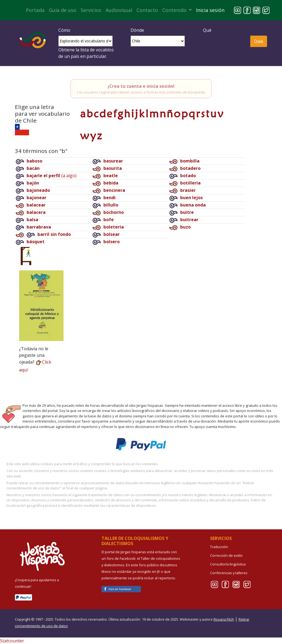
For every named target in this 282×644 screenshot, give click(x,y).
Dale (259, 41)
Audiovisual (119, 10)
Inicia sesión (210, 10)
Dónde (137, 30)
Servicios (91, 10)
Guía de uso (63, 10)
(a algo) (52, 176)
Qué (207, 30)
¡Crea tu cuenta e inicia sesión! (141, 86)
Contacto (147, 10)
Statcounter (12, 641)
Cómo (64, 30)
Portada (35, 10)
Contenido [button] (175, 10)
